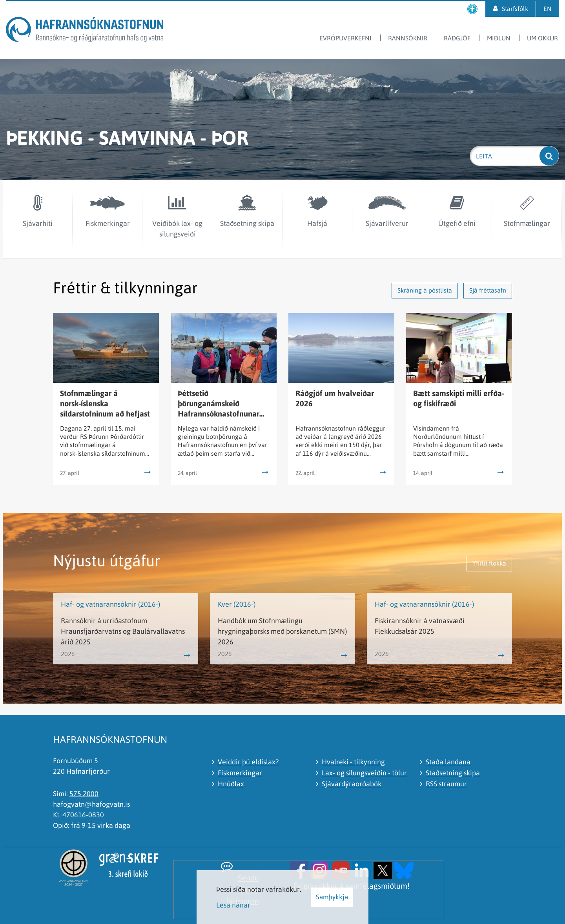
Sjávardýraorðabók (352, 784)
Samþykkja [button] (332, 897)
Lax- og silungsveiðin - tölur (364, 773)
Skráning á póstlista (425, 290)
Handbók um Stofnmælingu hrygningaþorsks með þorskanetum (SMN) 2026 (282, 631)
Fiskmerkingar (240, 773)
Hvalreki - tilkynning (353, 762)
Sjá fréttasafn (488, 290)
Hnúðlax (231, 784)
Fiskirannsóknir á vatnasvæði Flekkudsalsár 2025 (420, 626)
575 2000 (84, 794)
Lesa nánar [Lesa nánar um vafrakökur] (233, 905)
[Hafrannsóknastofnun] (85, 31)
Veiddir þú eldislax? (248, 762)
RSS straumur (446, 784)
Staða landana (448, 762)
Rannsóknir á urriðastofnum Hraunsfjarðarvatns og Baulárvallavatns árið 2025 (123, 631)
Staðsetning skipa (453, 773)
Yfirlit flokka (489, 563)
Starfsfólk (515, 9)
